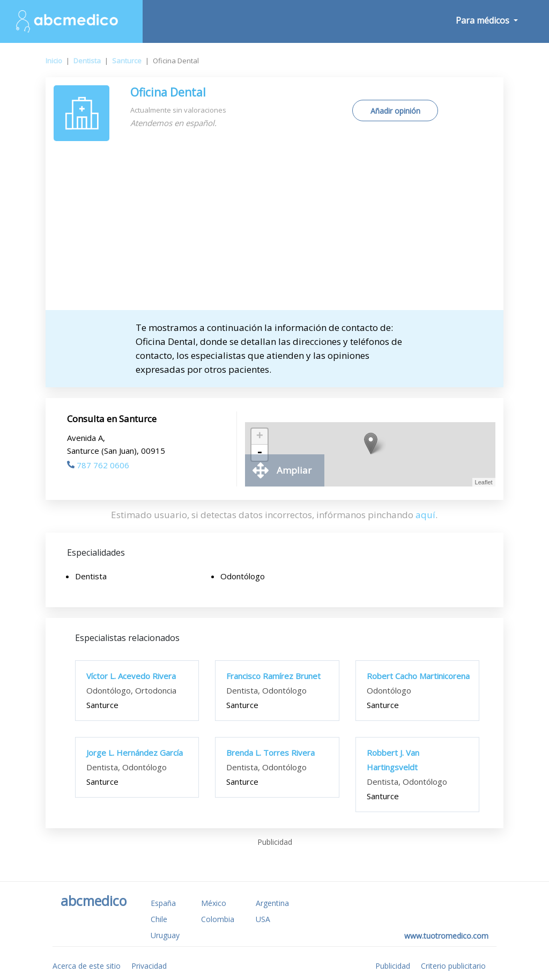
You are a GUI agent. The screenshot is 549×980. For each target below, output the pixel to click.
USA (263, 919)
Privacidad (149, 966)
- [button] (259, 453)
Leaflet (484, 482)
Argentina (272, 903)
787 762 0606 (98, 465)
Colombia (218, 919)
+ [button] (260, 437)
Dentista (87, 61)
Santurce (127, 61)
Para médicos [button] (484, 20)
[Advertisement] (274, 230)
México (214, 903)
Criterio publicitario (453, 966)
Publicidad (393, 966)
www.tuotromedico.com (446, 936)
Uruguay (165, 935)
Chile (159, 919)
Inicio (54, 61)
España (163, 903)
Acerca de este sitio (87, 966)
